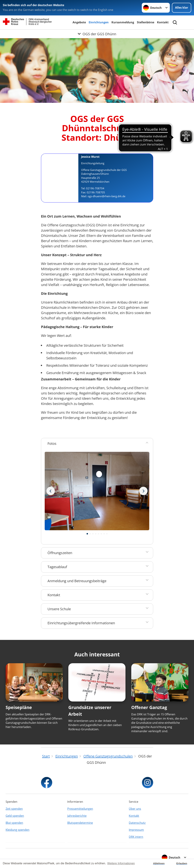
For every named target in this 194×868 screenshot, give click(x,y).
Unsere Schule (59, 609)
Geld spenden (15, 816)
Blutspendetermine (80, 823)
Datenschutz (137, 823)
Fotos (52, 443)
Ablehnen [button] (159, 863)
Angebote (79, 22)
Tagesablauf (57, 567)
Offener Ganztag (149, 707)
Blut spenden (14, 823)
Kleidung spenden (18, 830)
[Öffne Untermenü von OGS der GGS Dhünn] (97, 34)
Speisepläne (19, 707)
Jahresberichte (77, 816)
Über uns (135, 809)
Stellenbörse (146, 22)
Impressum (136, 830)
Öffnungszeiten (60, 553)
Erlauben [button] (182, 863)
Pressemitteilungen (80, 809)
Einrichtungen (99, 22)
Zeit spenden (14, 809)
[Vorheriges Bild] (143, 491)
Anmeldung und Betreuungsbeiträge (77, 581)
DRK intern (136, 837)
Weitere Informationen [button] (121, 863)
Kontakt (163, 22)
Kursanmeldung (123, 22)
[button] (87, 534)
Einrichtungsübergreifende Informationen (81, 623)
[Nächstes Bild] (51, 491)
